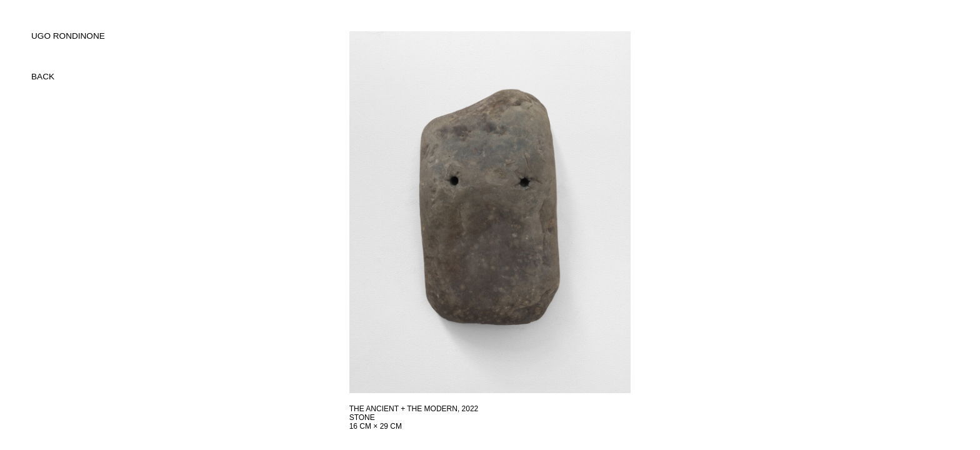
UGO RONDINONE (68, 36)
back (43, 77)
